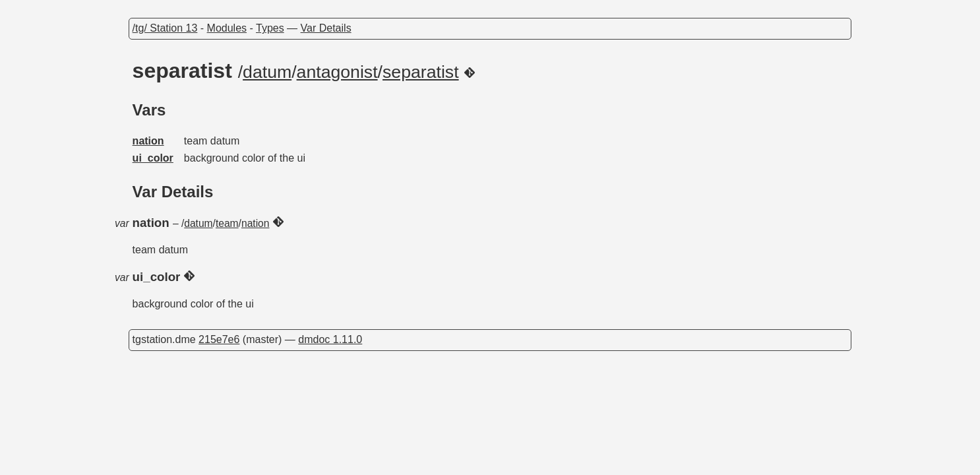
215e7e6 (219, 339)
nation (148, 141)
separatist (421, 72)
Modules (227, 28)
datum (267, 72)
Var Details (326, 28)
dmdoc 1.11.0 (330, 339)
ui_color (153, 158)
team (227, 223)
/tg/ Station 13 (165, 28)
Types (270, 28)
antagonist (337, 72)
